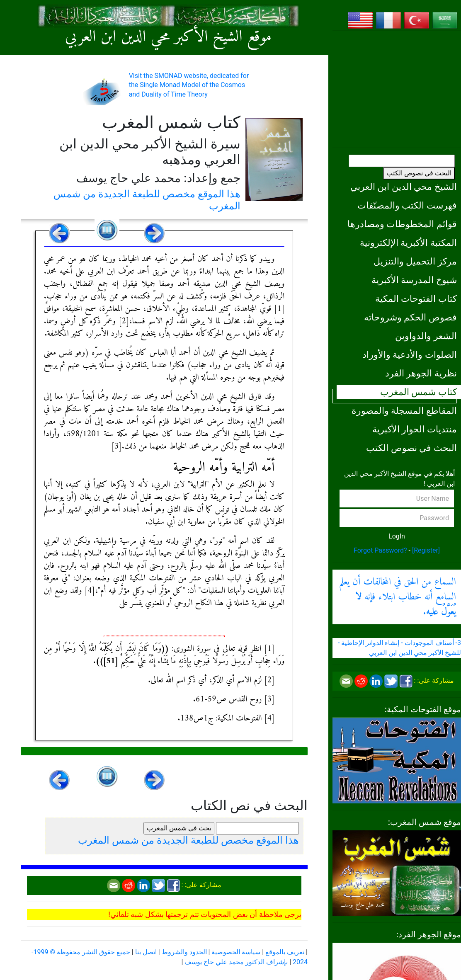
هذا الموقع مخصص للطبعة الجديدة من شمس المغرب (188, 840)
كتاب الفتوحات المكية (416, 298)
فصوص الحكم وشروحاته (410, 317)
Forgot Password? (380, 550)
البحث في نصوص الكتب (419, 173)
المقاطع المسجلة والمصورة (404, 410)
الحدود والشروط (184, 952)
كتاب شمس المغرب (419, 392)
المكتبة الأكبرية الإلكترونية (408, 243)
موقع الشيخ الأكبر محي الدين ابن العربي (168, 37)
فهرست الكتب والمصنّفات (407, 205)
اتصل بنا (146, 952)
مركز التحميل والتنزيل (415, 261)
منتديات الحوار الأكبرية (415, 429)
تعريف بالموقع (285, 952)
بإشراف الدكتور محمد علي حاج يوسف (236, 962)
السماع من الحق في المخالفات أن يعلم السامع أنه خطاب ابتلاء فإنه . (398, 597)
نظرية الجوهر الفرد (421, 373)
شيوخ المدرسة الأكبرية (414, 280)
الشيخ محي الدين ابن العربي (404, 187)
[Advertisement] (397, 89)
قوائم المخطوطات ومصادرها (402, 224)
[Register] (426, 550)
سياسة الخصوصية (236, 952)
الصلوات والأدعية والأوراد (410, 354)
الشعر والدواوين (426, 336)
